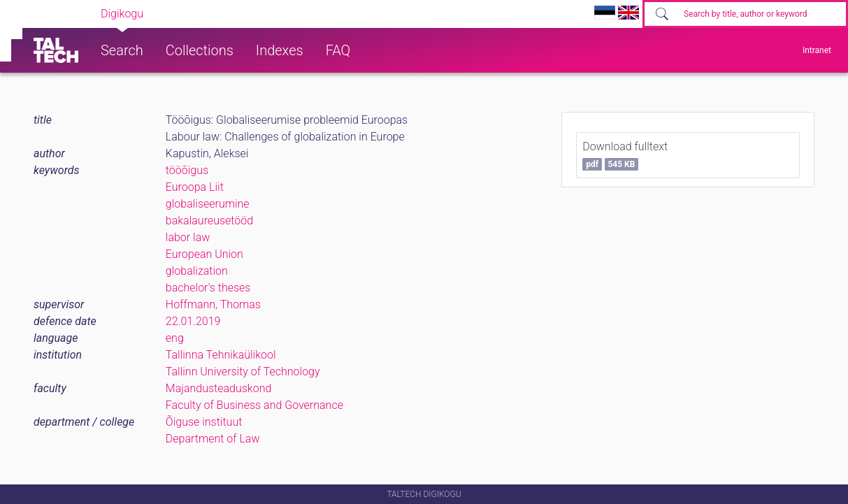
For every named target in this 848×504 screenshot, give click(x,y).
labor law (188, 237)
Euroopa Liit (195, 187)
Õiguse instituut (204, 422)
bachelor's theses (208, 288)
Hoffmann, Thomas (213, 304)
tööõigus (187, 170)
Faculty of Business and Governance (254, 405)
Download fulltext (625, 155)
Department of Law (213, 439)
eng (175, 338)
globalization (197, 271)
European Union (204, 254)
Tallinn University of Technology (243, 372)
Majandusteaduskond (218, 388)
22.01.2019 (193, 321)
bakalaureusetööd (209, 221)
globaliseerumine (208, 204)
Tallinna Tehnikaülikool (221, 355)
